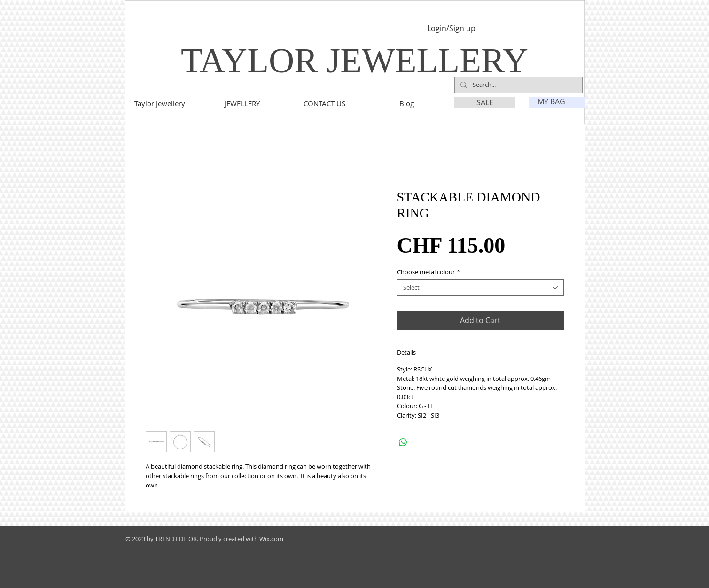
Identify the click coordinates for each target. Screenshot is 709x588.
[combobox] (480, 288)
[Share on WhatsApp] (403, 442)
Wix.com (271, 539)
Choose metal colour (429, 272)
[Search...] (518, 85)
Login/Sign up (451, 28)
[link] (557, 102)
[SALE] (485, 103)
